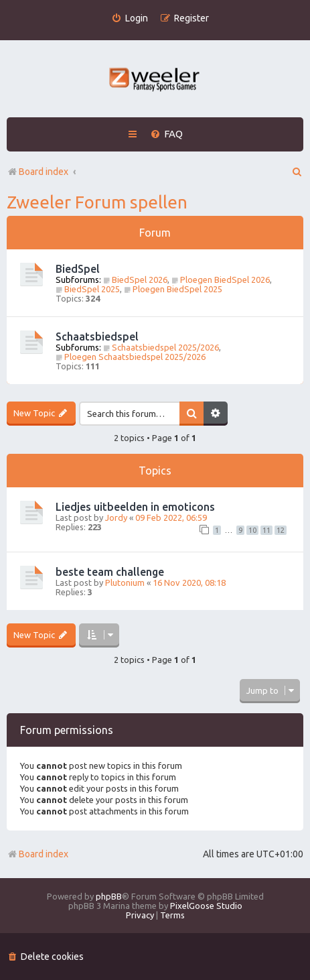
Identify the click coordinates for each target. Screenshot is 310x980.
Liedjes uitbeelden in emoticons (135, 507)
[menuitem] (130, 18)
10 (252, 530)
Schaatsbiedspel (97, 336)
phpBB (109, 896)
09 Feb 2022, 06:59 (171, 517)
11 (266, 530)
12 (281, 530)
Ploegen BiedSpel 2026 (221, 280)
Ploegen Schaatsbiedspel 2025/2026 (131, 357)
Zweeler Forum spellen (97, 202)
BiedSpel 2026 (135, 280)
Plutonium (125, 583)
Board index (37, 854)
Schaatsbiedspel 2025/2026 (161, 347)
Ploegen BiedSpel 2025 (173, 289)
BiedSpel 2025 (88, 289)
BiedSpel (78, 269)
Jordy (116, 517)
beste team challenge (110, 572)
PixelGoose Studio (206, 906)
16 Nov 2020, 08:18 (189, 583)
